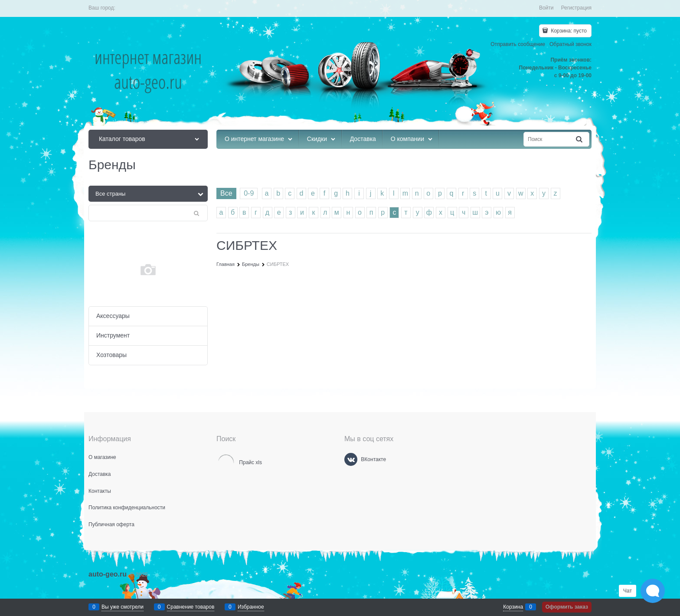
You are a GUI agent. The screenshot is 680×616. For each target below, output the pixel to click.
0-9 (249, 193)
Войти (546, 8)
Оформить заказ (567, 607)
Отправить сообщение (518, 44)
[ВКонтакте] (351, 459)
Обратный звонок (570, 44)
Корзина (513, 607)
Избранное (251, 607)
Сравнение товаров (191, 607)
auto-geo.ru (108, 574)
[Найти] (580, 139)
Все (226, 193)
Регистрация (576, 8)
